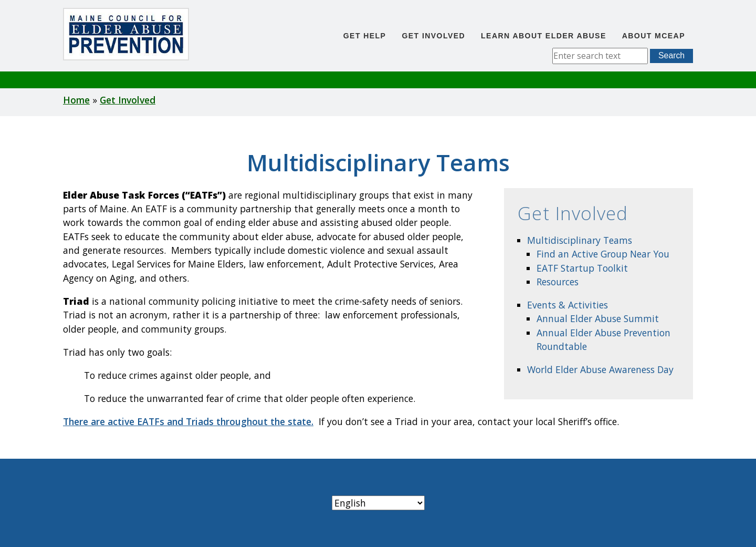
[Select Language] (378, 503)
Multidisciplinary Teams (580, 240)
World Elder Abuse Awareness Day (600, 369)
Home (76, 100)
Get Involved (433, 36)
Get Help (365, 36)
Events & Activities (568, 305)
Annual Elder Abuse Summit (598, 318)
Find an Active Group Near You (603, 254)
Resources (558, 282)
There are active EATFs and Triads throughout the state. (188, 421)
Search (671, 55)
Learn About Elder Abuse (544, 36)
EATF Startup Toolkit (582, 268)
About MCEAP (654, 36)
